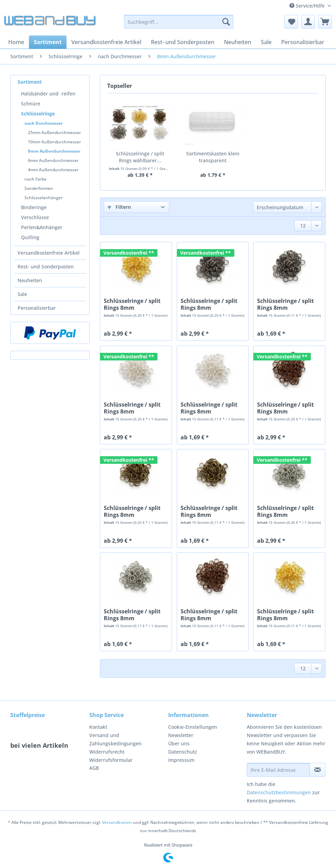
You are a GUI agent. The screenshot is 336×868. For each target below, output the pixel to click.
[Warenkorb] (325, 22)
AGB (94, 768)
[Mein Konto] (308, 22)
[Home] (16, 42)
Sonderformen (39, 188)
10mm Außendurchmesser (54, 142)
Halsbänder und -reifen (48, 94)
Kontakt (98, 727)
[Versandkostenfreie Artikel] (106, 42)
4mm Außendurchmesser (53, 170)
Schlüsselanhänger (44, 198)
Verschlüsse (35, 217)
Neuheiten (30, 280)
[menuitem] (179, 25)
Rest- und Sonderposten (46, 267)
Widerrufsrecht (107, 752)
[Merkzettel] (291, 22)
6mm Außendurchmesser (53, 160)
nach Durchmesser (44, 123)
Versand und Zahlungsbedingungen (115, 739)
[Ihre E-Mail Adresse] (278, 770)
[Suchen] (226, 22)
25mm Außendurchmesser (54, 132)
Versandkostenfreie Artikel (49, 253)
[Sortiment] (48, 42)
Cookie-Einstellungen (193, 727)
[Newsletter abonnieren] (317, 770)
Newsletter (181, 735)
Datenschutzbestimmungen (279, 792)
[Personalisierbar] (303, 42)
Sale (22, 294)
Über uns (179, 743)
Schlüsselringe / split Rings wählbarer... (140, 157)
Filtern (119, 207)
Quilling (30, 237)
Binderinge (34, 207)
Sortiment (30, 82)
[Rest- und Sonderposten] (183, 42)
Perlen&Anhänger (42, 227)
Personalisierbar (37, 308)
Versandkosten (117, 822)
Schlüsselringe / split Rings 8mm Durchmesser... (132, 304)
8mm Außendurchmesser (54, 151)
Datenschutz (183, 752)
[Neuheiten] (238, 42)
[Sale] (266, 42)
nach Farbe (35, 179)
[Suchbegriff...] (179, 22)
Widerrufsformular (111, 760)
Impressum (181, 760)
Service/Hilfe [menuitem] (308, 6)
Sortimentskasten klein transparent (213, 157)
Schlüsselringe (38, 114)
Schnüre (31, 104)
